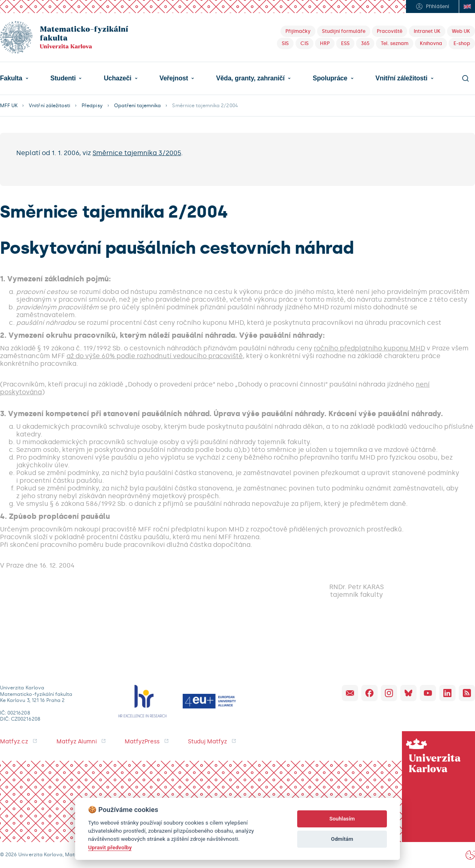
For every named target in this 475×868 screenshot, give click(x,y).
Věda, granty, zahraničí (250, 78)
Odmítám (342, 839)
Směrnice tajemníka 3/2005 (137, 153)
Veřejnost (174, 78)
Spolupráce (330, 78)
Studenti (63, 78)
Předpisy (92, 106)
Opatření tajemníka (138, 106)
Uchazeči (118, 78)
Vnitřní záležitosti (402, 78)
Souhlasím (342, 819)
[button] (14, 78)
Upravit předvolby (110, 847)
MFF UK (9, 106)
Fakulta (11, 78)
